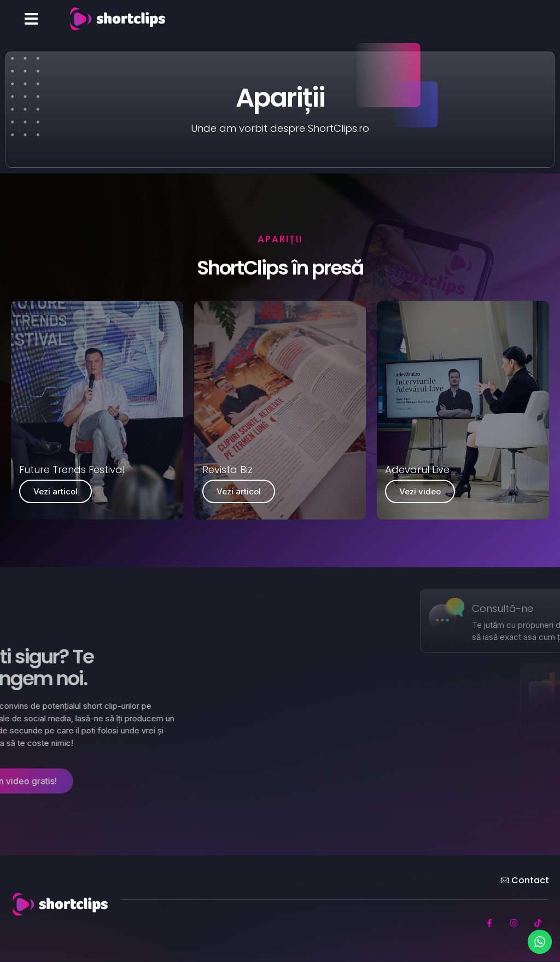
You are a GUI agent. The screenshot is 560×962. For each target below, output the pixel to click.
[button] (31, 19)
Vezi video (420, 491)
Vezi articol (56, 491)
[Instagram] (514, 923)
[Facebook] (490, 923)
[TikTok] (538, 923)
